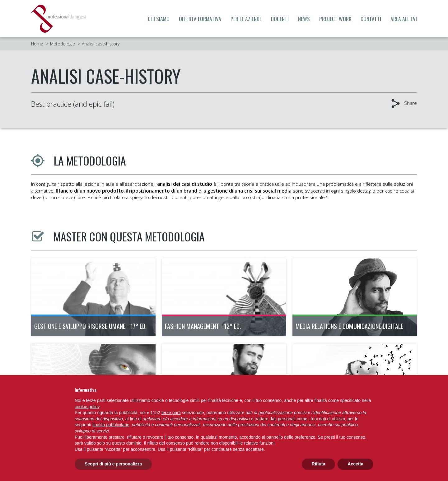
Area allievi (404, 19)
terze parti (171, 413)
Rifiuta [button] (319, 464)
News (304, 19)
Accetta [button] (355, 464)
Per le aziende (246, 19)
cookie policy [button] (87, 407)
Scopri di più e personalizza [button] (113, 464)
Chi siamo (159, 19)
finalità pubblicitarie (111, 425)
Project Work (335, 19)
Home (37, 44)
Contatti (371, 19)
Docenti (280, 19)
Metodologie (63, 44)
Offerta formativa (200, 19)
